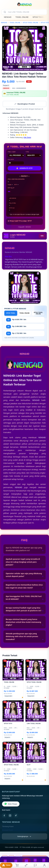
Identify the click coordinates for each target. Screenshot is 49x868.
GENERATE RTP (24, 168)
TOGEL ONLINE (22, 17)
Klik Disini (27, 137)
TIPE (33, 154)
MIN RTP (16, 162)
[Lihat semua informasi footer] (24, 836)
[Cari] (5, 12)
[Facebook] (4, 816)
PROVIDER (16, 154)
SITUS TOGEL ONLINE (30, 23)
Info (42, 236)
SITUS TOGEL (11, 313)
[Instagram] (10, 816)
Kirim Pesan (11, 804)
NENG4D (8, 17)
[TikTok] (16, 816)
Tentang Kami (8, 826)
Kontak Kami (8, 830)
